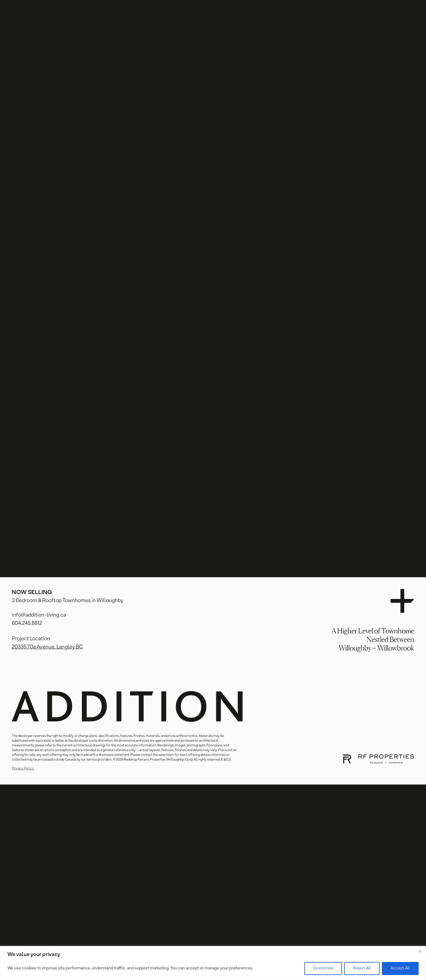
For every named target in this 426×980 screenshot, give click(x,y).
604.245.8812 (27, 623)
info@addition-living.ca (39, 615)
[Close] (420, 951)
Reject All (362, 968)
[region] (213, 963)
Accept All (400, 968)
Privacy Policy (23, 769)
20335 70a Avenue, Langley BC (47, 647)
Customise (323, 968)
